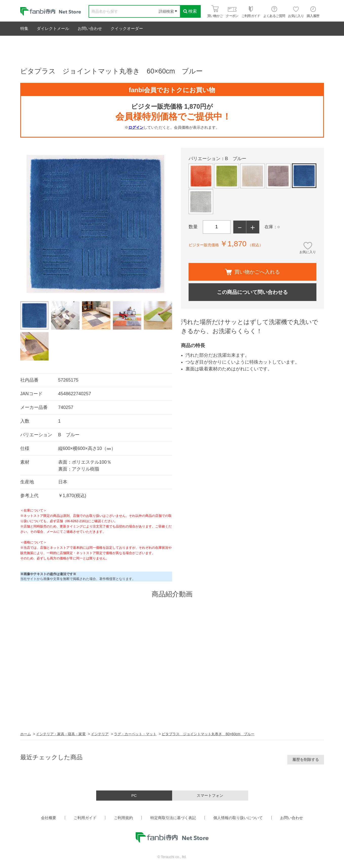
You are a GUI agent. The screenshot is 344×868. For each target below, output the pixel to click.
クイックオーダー (127, 29)
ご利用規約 (123, 818)
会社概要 (49, 818)
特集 (24, 29)
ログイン (136, 127)
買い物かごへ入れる (252, 272)
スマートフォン (210, 795)
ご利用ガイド (85, 818)
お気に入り (308, 252)
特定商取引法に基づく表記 (173, 818)
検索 (190, 11)
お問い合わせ (90, 29)
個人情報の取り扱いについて (238, 818)
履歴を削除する (306, 759)
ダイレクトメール (53, 29)
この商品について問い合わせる (252, 292)
